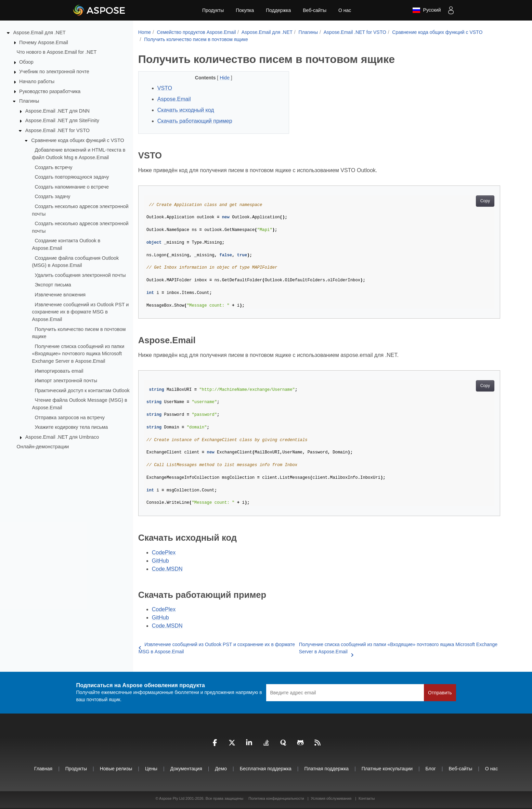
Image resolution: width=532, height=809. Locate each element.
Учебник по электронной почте (54, 72)
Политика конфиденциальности (277, 798)
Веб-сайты (315, 10)
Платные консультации (387, 769)
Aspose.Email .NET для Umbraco (62, 437)
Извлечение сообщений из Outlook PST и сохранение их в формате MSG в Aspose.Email (80, 312)
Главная (43, 769)
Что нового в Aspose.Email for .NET (57, 52)
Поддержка (278, 10)
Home (145, 32)
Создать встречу (53, 167)
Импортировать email (59, 371)
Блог (431, 769)
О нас (345, 10)
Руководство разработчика (50, 91)
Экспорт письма (53, 285)
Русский (427, 10)
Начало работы (37, 81)
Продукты (213, 10)
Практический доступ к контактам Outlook (82, 390)
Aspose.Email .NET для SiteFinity (62, 120)
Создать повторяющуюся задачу (72, 177)
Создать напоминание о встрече (72, 187)
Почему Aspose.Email (44, 42)
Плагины (29, 101)
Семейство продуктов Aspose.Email (196, 32)
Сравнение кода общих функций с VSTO (77, 140)
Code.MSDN (167, 569)
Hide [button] (225, 78)
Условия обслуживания (331, 798)
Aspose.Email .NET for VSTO (57, 130)
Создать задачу (52, 196)
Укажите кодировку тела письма (71, 427)
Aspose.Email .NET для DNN (57, 111)
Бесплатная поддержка (266, 769)
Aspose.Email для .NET (40, 33)
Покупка (245, 10)
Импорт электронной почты (66, 381)
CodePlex (164, 553)
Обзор (26, 62)
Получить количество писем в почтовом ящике (196, 39)
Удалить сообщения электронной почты (80, 275)
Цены (151, 769)
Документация (186, 769)
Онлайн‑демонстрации (43, 447)
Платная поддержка (326, 769)
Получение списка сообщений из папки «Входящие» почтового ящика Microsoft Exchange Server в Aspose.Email (78, 354)
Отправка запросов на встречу (70, 417)
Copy (485, 201)
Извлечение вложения (60, 295)
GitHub (160, 561)
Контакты (367, 798)
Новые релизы (116, 769)
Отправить (440, 693)
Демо (221, 769)
